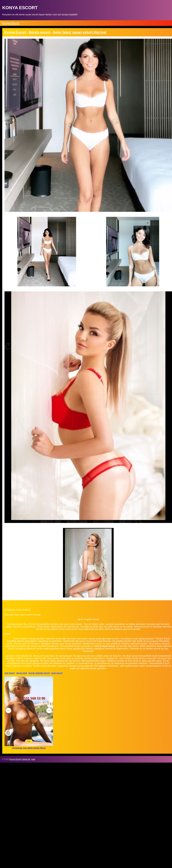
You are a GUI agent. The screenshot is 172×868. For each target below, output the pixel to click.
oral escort (10, 673)
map (33, 759)
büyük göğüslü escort (39, 673)
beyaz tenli (22, 673)
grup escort (57, 673)
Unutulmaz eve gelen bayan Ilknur (29, 748)
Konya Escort (11, 23)
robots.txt (26, 759)
